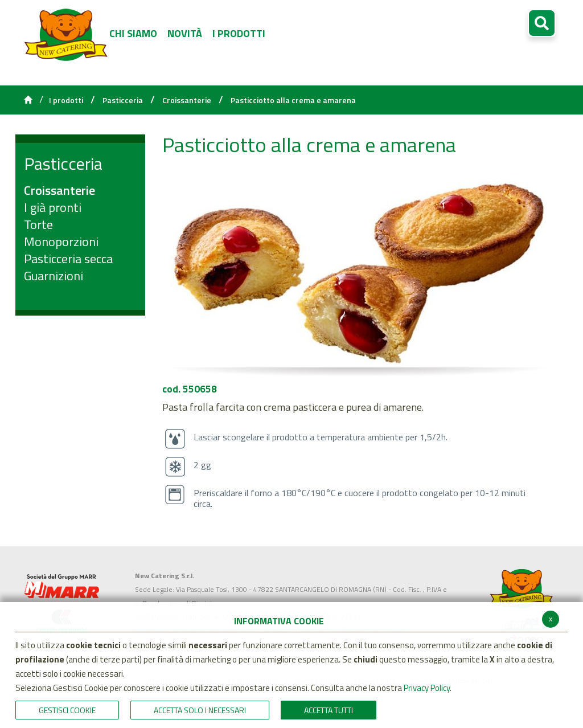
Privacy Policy (427, 688)
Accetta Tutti (329, 710)
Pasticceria (123, 100)
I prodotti (66, 100)
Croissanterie (187, 100)
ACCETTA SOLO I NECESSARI (200, 710)
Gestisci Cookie (67, 710)
